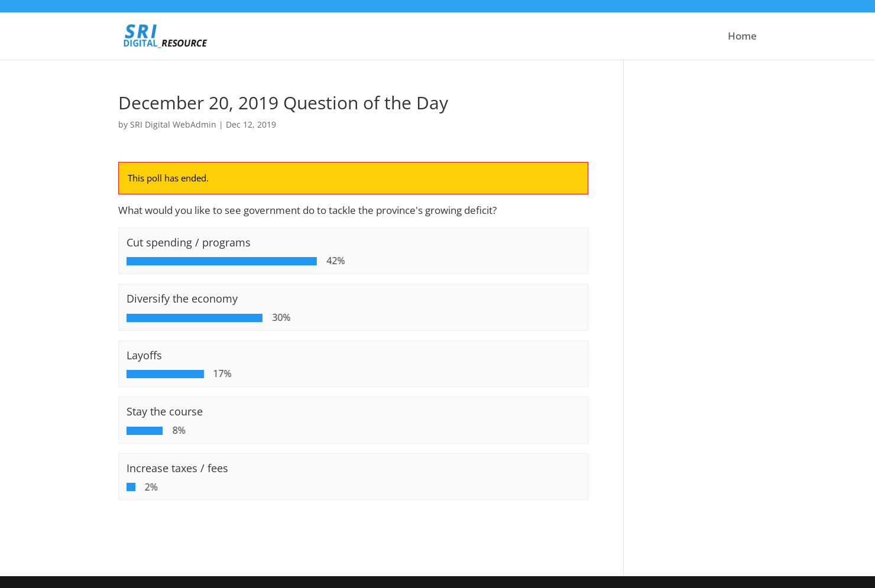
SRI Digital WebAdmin (173, 124)
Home (742, 37)
